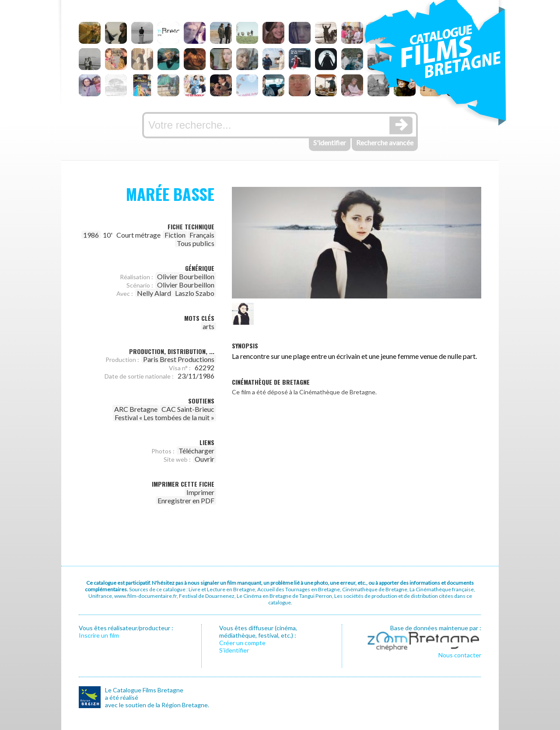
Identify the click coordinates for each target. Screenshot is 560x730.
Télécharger (196, 451)
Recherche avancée (385, 142)
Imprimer (200, 492)
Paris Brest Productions (179, 359)
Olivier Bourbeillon (186, 276)
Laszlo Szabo (195, 293)
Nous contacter (460, 655)
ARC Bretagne (136, 409)
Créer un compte (242, 643)
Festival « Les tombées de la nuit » (164, 417)
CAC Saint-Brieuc (188, 409)
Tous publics (196, 243)
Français (202, 235)
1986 (91, 235)
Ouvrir (205, 459)
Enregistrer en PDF (186, 500)
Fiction (175, 235)
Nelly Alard (154, 293)
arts (208, 326)
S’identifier (234, 650)
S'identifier (330, 142)
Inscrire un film (99, 635)
